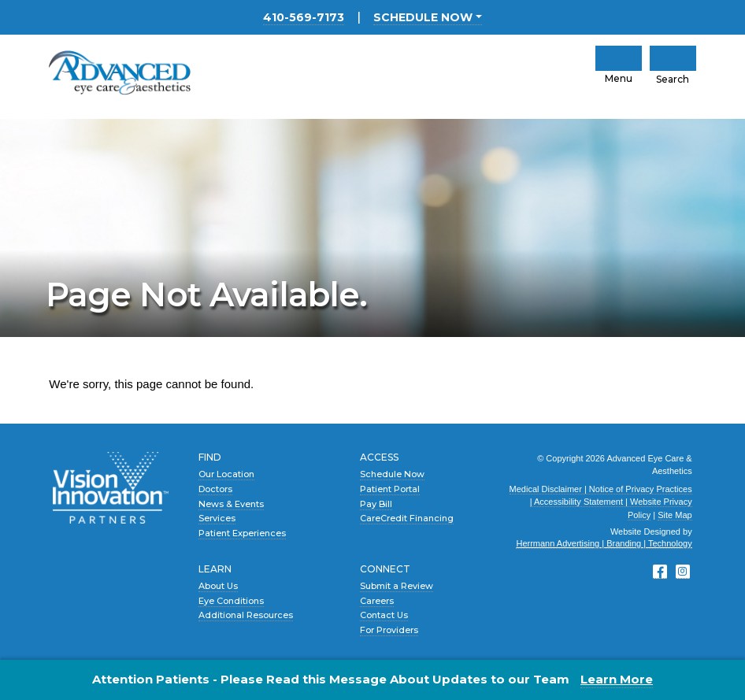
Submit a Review (397, 586)
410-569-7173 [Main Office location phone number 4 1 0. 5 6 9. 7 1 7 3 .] (304, 17)
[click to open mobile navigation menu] (619, 58)
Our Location (226, 474)
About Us (218, 586)
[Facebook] (660, 572)
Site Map (675, 515)
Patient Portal (390, 489)
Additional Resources (246, 615)
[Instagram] (683, 572)
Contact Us (384, 615)
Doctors (215, 489)
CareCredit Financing (407, 518)
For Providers (389, 630)
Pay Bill (376, 504)
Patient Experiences (242, 533)
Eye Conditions (231, 601)
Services (217, 518)
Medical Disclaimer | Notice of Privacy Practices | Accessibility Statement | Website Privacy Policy (601, 502)
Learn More (617, 679)
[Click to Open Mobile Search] (673, 58)
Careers (377, 601)
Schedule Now (392, 474)
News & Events (231, 504)
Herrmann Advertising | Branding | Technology (604, 543)
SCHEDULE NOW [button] (423, 17)
